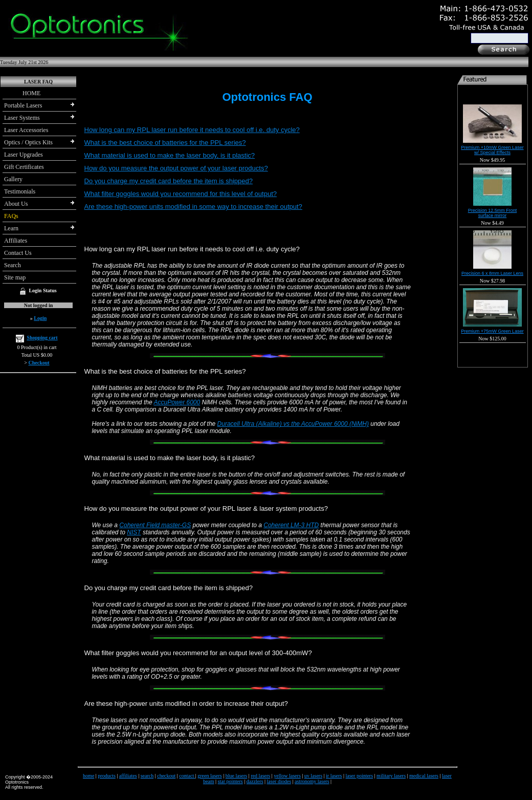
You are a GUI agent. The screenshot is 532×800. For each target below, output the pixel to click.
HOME (22, 93)
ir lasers (334, 776)
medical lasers (424, 776)
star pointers (230, 781)
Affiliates (16, 241)
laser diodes (279, 781)
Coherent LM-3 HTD (291, 525)
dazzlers (255, 781)
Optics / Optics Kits (28, 142)
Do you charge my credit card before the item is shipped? (169, 181)
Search (13, 265)
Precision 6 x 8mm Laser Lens (492, 273)
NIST (134, 532)
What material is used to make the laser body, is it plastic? (170, 155)
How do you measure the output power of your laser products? (176, 168)
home (88, 776)
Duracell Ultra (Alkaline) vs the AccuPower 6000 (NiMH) (293, 424)
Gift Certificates (24, 167)
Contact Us (18, 253)
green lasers (209, 776)
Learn (11, 228)
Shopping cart (42, 338)
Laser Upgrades (24, 155)
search (147, 776)
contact (187, 776)
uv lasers (313, 776)
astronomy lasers (312, 781)
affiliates (128, 776)
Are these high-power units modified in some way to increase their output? (193, 207)
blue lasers (237, 776)
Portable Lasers (23, 105)
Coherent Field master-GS (155, 525)
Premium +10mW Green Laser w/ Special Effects (492, 150)
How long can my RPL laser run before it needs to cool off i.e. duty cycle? (192, 130)
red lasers (260, 776)
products (106, 776)
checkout (166, 776)
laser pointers (360, 776)
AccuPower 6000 (177, 402)
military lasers (391, 776)
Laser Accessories (26, 130)
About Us (16, 204)
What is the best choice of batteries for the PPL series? (165, 143)
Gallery (13, 179)
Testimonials (20, 191)
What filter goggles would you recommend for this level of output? (181, 194)
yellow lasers (287, 776)
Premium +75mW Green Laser (492, 331)
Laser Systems (22, 118)
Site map (15, 277)
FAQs (11, 216)
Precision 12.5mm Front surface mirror (493, 213)
